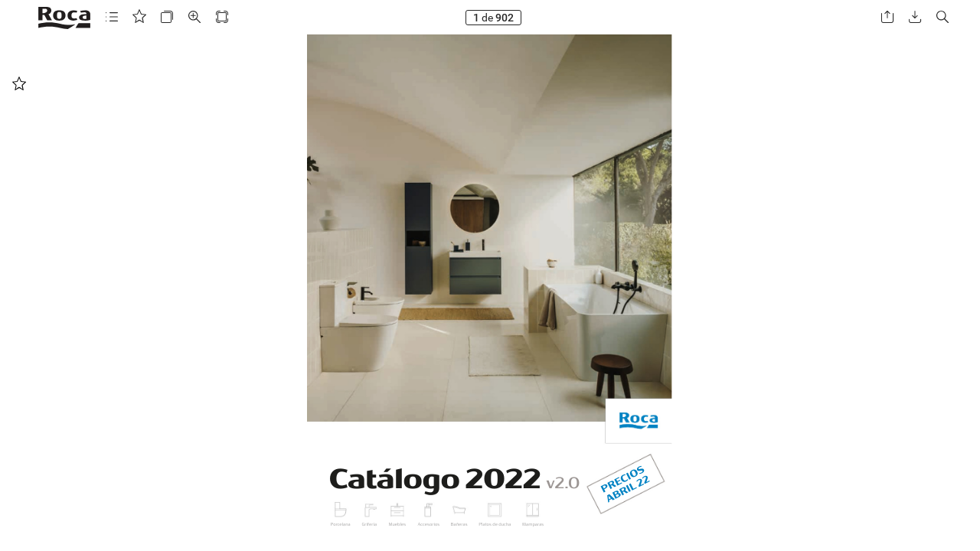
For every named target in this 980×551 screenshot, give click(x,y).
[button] (112, 17)
